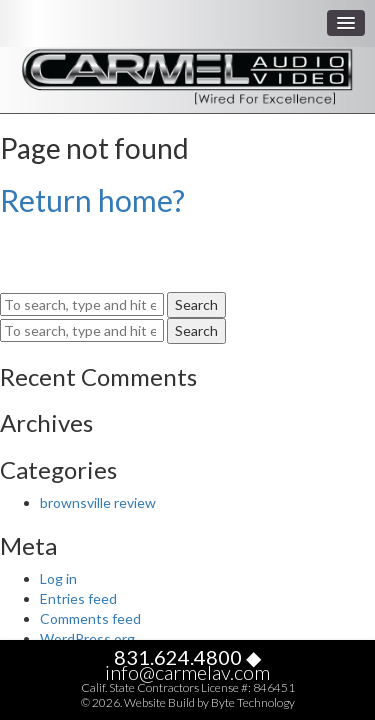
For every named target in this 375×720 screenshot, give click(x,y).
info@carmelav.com (187, 672)
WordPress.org (87, 638)
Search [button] (196, 304)
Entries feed (78, 598)
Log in (58, 578)
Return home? (92, 200)
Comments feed (90, 618)
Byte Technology (253, 702)
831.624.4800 (178, 657)
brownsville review (98, 502)
